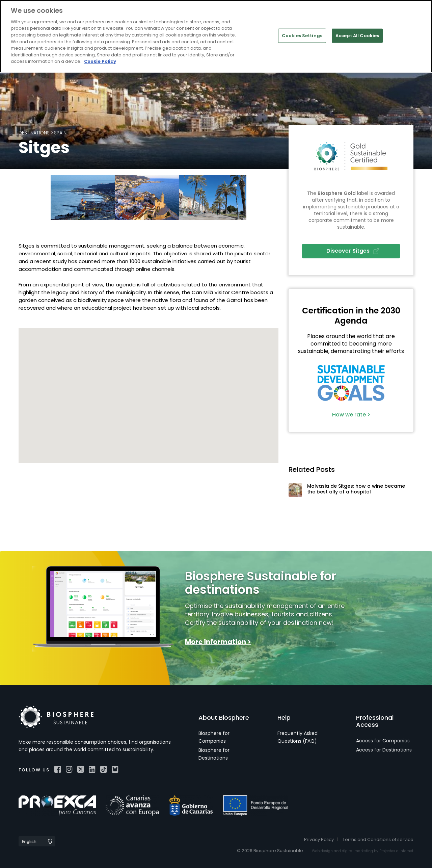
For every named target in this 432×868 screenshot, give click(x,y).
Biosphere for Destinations (214, 754)
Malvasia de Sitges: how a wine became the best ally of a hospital (356, 489)
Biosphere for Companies (214, 737)
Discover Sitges (353, 251)
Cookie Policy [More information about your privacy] (100, 61)
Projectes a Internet (396, 851)
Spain (60, 133)
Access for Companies (383, 741)
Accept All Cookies (357, 36)
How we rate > (351, 415)
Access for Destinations (384, 750)
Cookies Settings (302, 36)
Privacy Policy (319, 839)
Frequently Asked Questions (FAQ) (298, 737)
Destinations (34, 133)
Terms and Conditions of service (378, 839)
